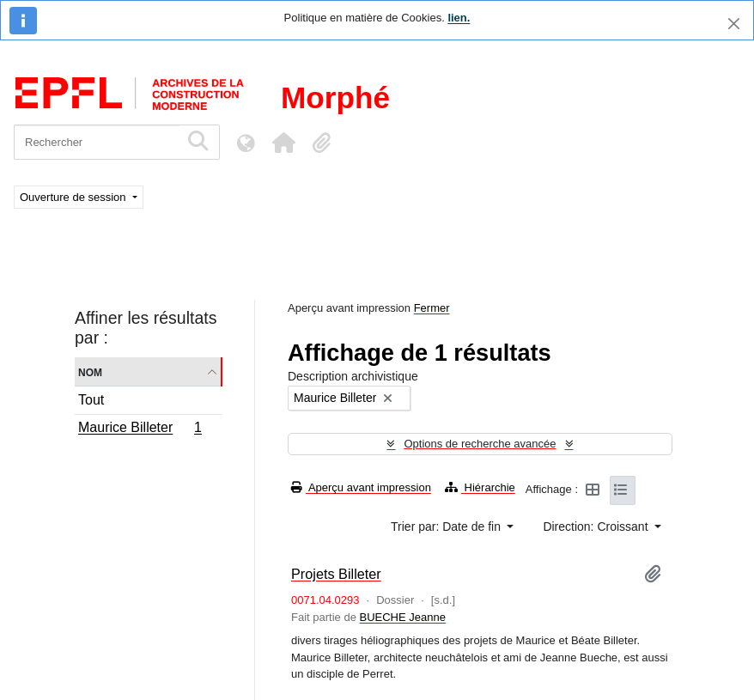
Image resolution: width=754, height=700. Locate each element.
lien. (459, 18)
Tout (91, 400)
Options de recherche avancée (480, 444)
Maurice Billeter (140, 429)
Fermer (432, 308)
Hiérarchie (480, 487)
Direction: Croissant (597, 527)
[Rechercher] (97, 142)
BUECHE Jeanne (402, 617)
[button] (283, 143)
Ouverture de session (74, 197)
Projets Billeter (336, 574)
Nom (90, 371)
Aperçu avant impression (361, 487)
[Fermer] (734, 24)
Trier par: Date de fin (447, 527)
